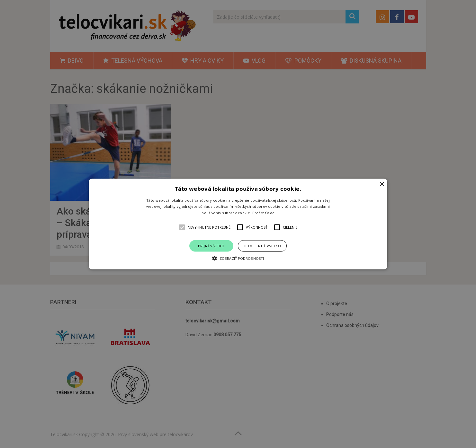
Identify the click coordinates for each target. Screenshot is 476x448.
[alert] (238, 224)
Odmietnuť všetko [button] (262, 246)
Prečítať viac (263, 213)
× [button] (382, 184)
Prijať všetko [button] (211, 246)
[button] (238, 224)
